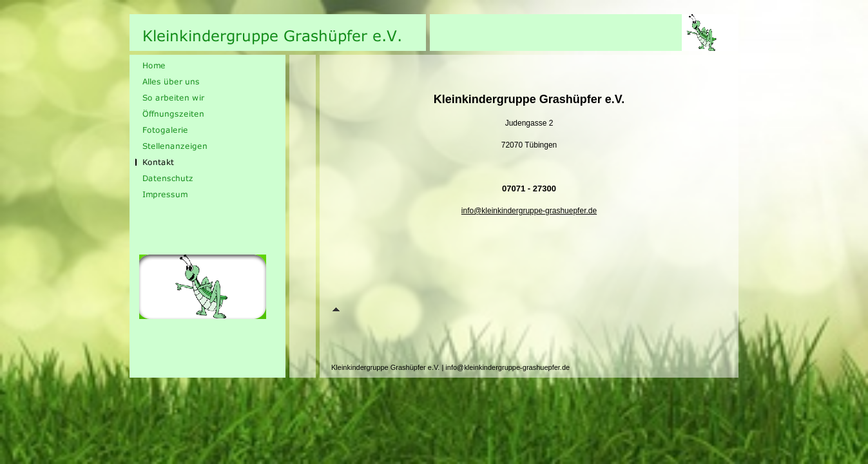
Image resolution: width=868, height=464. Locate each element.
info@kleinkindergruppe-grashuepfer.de (529, 211)
